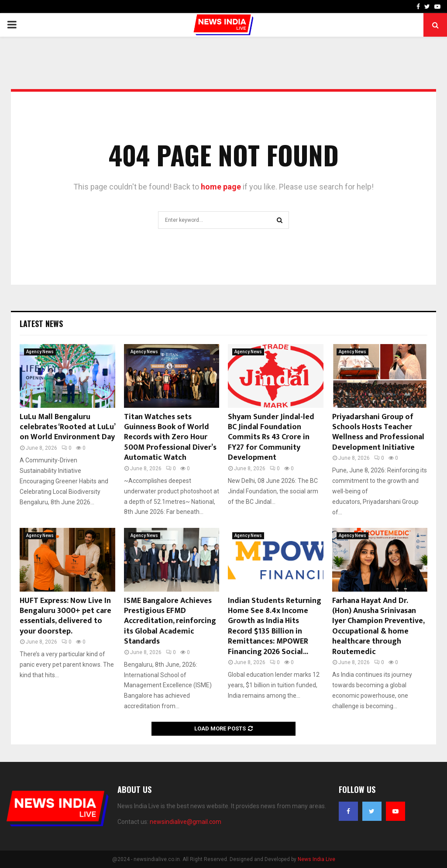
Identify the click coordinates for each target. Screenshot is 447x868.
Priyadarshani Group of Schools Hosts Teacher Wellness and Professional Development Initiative (378, 432)
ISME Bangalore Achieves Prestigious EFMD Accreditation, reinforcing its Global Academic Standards (170, 621)
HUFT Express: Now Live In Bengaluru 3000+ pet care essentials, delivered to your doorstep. (65, 616)
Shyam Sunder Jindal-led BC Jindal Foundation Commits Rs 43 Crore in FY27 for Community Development (271, 437)
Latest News (41, 324)
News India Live (316, 859)
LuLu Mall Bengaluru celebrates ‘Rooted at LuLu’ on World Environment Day (67, 427)
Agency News (40, 352)
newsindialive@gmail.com (186, 822)
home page (221, 187)
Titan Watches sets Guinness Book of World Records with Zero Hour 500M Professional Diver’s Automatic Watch (170, 437)
